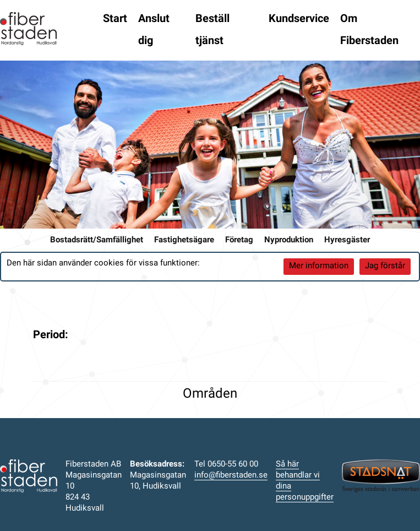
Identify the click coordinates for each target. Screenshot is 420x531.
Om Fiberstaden (369, 30)
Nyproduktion (289, 240)
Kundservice (299, 19)
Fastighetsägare (184, 240)
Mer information (319, 266)
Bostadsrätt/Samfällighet (97, 240)
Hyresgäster (347, 240)
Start (115, 19)
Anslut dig (154, 30)
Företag (239, 240)
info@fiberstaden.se (231, 476)
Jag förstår (385, 266)
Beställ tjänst (212, 30)
